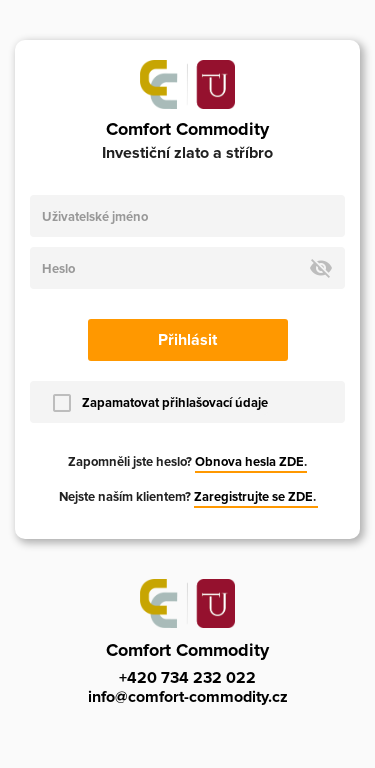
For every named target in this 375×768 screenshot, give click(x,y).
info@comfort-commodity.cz (188, 697)
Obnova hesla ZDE (249, 462)
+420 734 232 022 (187, 678)
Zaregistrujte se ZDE (253, 497)
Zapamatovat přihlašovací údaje (175, 403)
